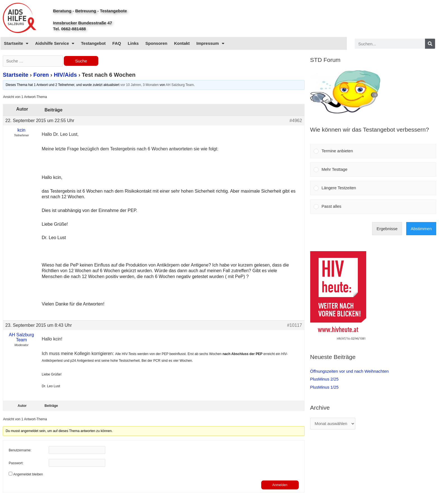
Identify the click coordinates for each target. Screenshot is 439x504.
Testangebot (93, 43)
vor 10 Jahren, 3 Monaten (140, 85)
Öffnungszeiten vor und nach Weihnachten (350, 373)
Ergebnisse (387, 230)
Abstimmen (421, 230)
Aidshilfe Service (55, 44)
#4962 (296, 121)
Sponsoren (156, 43)
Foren (41, 75)
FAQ (117, 43)
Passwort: (16, 464)
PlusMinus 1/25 (325, 388)
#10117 (294, 326)
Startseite (16, 44)
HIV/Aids (65, 75)
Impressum (210, 44)
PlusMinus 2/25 (325, 380)
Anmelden (280, 485)
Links (133, 43)
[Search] (430, 44)
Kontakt (182, 43)
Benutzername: (20, 451)
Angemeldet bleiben (28, 475)
